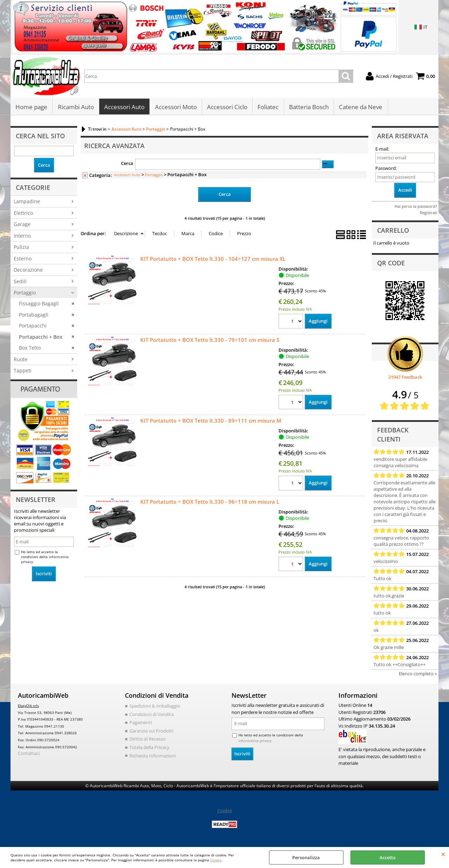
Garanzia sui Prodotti (151, 733)
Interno (22, 237)
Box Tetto (30, 350)
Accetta (388, 857)
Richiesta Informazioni (153, 757)
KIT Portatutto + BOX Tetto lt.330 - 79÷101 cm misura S (210, 342)
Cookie (216, 860)
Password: (386, 170)
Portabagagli (34, 316)
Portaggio (25, 294)
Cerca (127, 165)
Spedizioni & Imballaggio (155, 708)
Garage (22, 226)
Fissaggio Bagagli (39, 306)
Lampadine (27, 203)
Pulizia (21, 249)
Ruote (21, 361)
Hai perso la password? (416, 208)
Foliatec (267, 108)
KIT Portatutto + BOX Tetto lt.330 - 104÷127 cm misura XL (213, 260)
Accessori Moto (175, 108)
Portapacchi (33, 328)
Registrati (428, 214)
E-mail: (382, 151)
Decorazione (28, 272)
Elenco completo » (418, 676)
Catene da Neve (360, 108)
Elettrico (23, 215)
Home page (31, 108)
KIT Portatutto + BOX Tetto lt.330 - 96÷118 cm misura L (210, 503)
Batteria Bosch (308, 108)
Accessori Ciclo (226, 108)
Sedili (20, 283)
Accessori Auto (124, 108)
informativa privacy (255, 742)
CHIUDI (443, 854)
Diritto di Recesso (148, 741)
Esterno (23, 260)
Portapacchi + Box (41, 339)
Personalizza (306, 857)
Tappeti (23, 373)
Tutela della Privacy (149, 749)
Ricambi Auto (76, 108)
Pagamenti (141, 724)
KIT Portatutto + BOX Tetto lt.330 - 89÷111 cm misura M (211, 422)
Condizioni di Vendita (152, 716)
